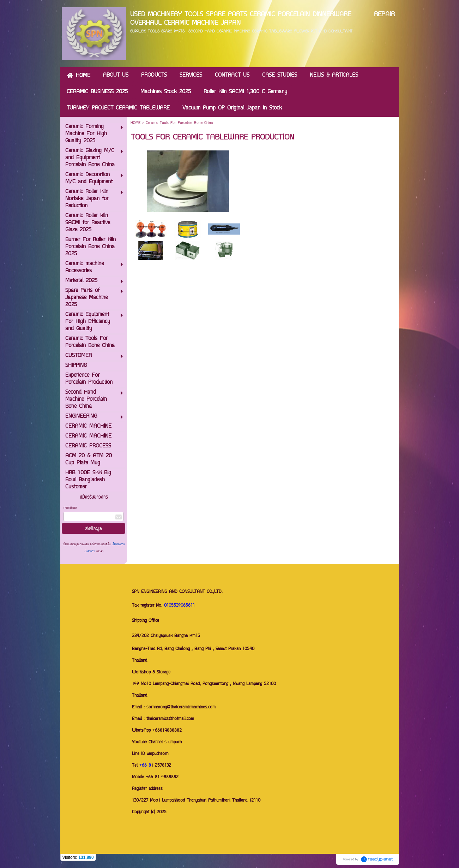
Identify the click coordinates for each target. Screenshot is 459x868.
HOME (135, 123)
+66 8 (145, 766)
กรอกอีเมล (70, 508)
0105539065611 (179, 606)
